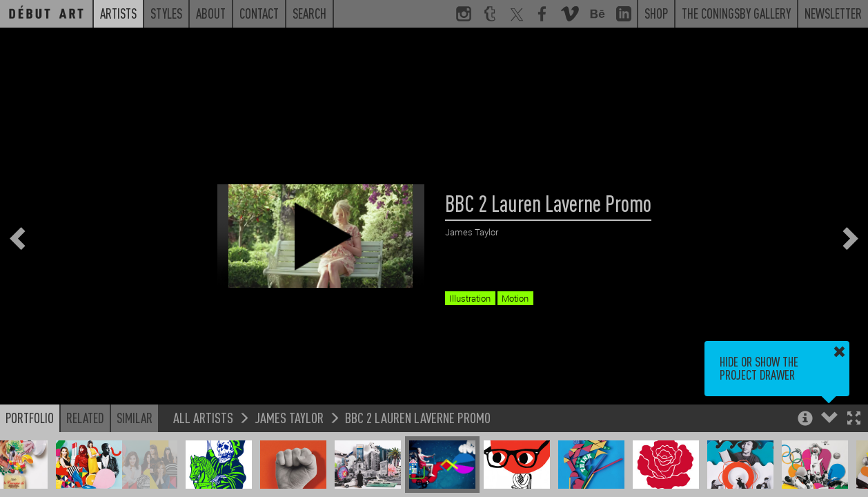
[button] (854, 419)
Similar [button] (135, 418)
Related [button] (85, 418)
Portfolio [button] (30, 418)
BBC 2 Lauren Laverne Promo (418, 417)
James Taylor (289, 417)
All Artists (203, 417)
